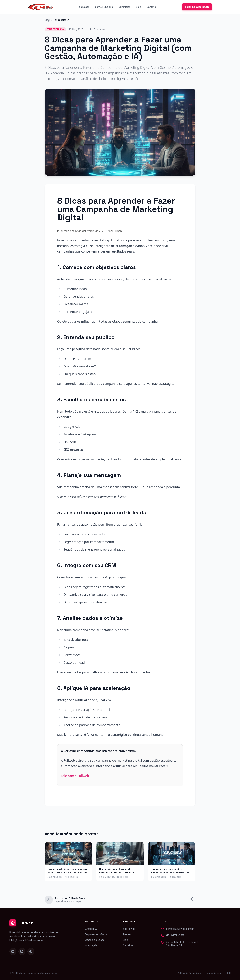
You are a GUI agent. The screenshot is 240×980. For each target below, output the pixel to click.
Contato (151, 7)
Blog (138, 7)
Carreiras (128, 945)
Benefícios (124, 7)
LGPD (228, 973)
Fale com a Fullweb (75, 776)
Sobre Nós (129, 929)
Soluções (84, 7)
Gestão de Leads (95, 940)
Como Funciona (104, 7)
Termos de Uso (213, 973)
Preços (127, 934)
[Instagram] (22, 951)
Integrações (92, 945)
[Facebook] (31, 951)
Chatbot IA (91, 929)
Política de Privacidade (189, 973)
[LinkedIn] (13, 951)
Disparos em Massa (96, 934)
